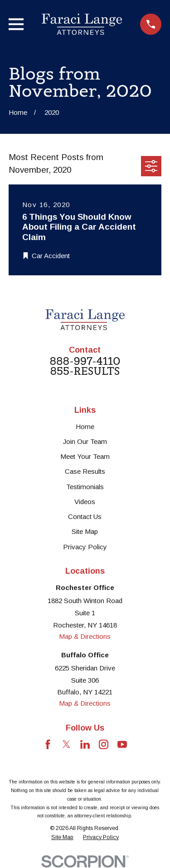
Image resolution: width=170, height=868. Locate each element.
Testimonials (85, 487)
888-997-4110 (85, 361)
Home (85, 427)
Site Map (85, 531)
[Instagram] (104, 744)
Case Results (85, 471)
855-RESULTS (85, 371)
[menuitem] (62, 838)
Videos (85, 502)
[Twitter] (66, 744)
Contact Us (85, 517)
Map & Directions (85, 636)
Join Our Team (85, 441)
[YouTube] (122, 744)
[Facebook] (48, 744)
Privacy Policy (85, 547)
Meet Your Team (85, 456)
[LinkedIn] (85, 744)
